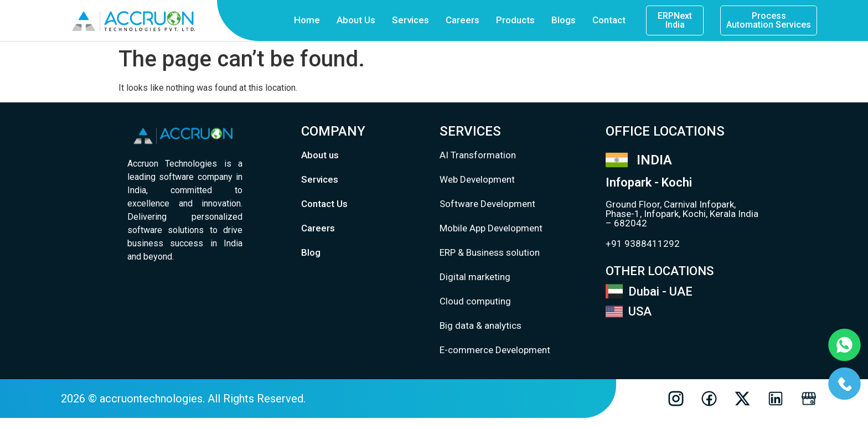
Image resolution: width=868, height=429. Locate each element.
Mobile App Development (491, 228)
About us (320, 155)
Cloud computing (475, 301)
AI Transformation (478, 155)
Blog (311, 252)
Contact (609, 20)
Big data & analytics (480, 325)
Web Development (477, 179)
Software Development (487, 204)
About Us (356, 20)
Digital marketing (475, 277)
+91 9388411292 (643, 244)
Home (307, 20)
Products (515, 20)
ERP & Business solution (490, 252)
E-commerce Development (495, 350)
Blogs (564, 20)
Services (410, 20)
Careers (463, 20)
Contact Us (324, 204)
